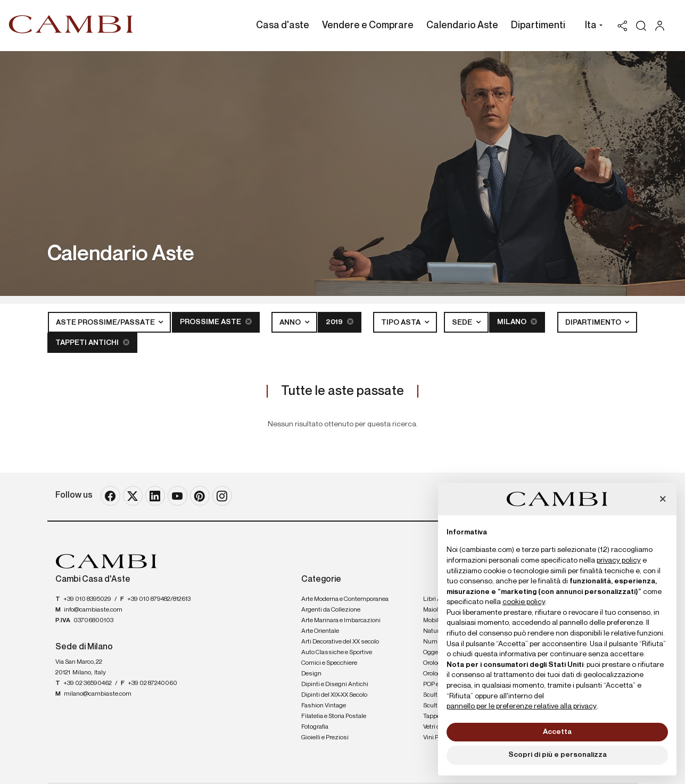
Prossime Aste (216, 322)
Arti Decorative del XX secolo (340, 642)
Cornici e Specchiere (329, 663)
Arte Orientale (320, 631)
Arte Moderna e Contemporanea (345, 599)
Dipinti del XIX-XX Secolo (334, 695)
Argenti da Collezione (331, 610)
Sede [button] (463, 323)
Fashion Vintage (324, 706)
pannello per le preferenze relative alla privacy (522, 706)
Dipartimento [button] (594, 323)
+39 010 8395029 (87, 599)
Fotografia (315, 727)
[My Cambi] (662, 26)
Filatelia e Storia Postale (334, 716)
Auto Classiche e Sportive (337, 653)
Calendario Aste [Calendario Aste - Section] (462, 26)
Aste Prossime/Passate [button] (106, 323)
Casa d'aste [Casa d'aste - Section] (283, 26)
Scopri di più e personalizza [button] (558, 755)
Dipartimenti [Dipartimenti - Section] (538, 26)
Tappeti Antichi (92, 343)
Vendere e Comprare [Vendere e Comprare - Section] (368, 26)
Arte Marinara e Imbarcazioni (341, 621)
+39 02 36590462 (88, 683)
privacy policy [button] (619, 560)
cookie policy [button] (524, 602)
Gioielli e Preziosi (325, 738)
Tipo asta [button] (402, 323)
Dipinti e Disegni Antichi (335, 684)
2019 (340, 322)
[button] (591, 27)
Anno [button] (291, 323)
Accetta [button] (557, 732)
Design (311, 674)
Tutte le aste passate (342, 391)
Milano (517, 322)
